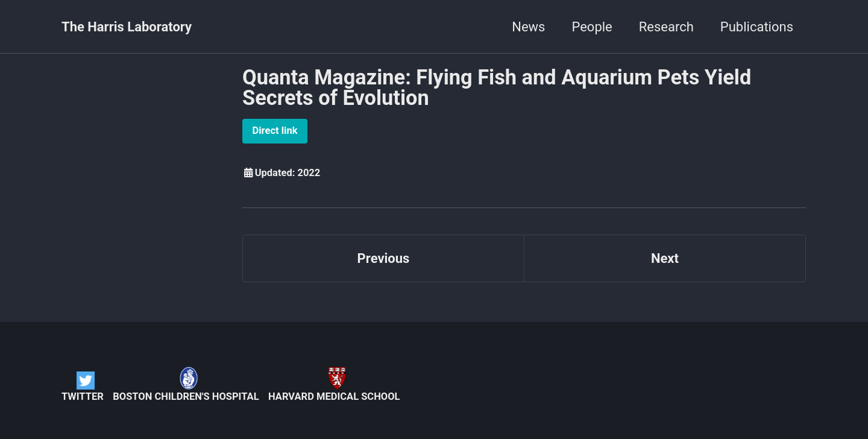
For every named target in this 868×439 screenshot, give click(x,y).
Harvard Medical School (334, 384)
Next (665, 258)
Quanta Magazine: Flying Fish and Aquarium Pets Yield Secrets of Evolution (497, 87)
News (528, 27)
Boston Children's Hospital (186, 384)
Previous (384, 258)
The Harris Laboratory (127, 27)
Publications (757, 27)
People (592, 27)
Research (666, 27)
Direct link (275, 131)
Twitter (83, 387)
